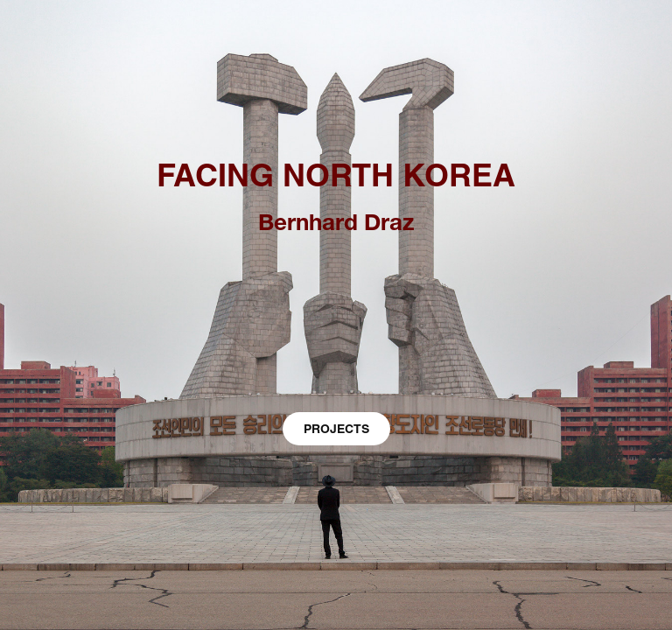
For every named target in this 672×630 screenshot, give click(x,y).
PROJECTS (336, 429)
